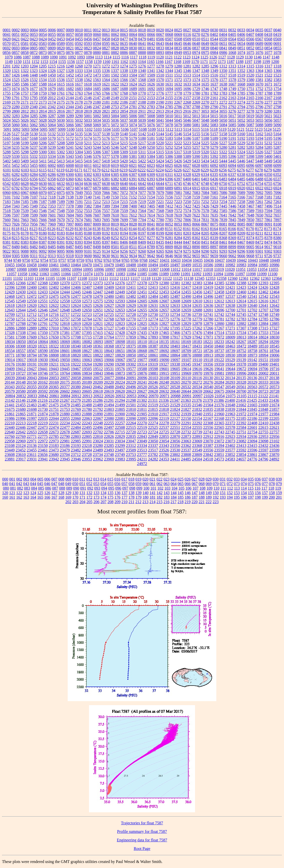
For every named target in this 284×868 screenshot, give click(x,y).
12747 (252, 315)
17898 (164, 337)
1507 (142, 75)
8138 (97, 229)
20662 (208, 391)
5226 (214, 143)
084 (34, 488)
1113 (99, 57)
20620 (120, 391)
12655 (142, 310)
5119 (222, 129)
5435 (214, 161)
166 (47, 497)
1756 (16, 93)
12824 (131, 324)
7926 (16, 224)
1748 (223, 89)
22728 (175, 432)
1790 (7, 98)
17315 (263, 328)
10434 (187, 260)
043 (26, 484)
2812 (25, 111)
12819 (76, 324)
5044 (169, 120)
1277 (151, 66)
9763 (108, 260)
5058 (7, 125)
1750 (241, 89)
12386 (230, 283)
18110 (142, 342)
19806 (76, 373)
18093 (98, 342)
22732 (186, 432)
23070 (208, 441)
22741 (208, 432)
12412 (142, 287)
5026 (25, 120)
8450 (196, 242)
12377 (131, 283)
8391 (61, 242)
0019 (151, 30)
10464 (76, 265)
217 (173, 502)
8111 (7, 229)
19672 (241, 369)
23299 (120, 446)
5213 (106, 143)
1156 (71, 62)
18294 (263, 342)
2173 (43, 102)
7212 (97, 202)
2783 (151, 107)
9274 (178, 251)
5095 (43, 129)
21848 (263, 409)
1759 (43, 93)
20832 (21, 396)
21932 (175, 414)
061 (153, 484)
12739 (197, 315)
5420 (124, 161)
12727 (120, 315)
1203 (25, 66)
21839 (230, 409)
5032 (79, 120)
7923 (7, 224)
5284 (259, 147)
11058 (22, 274)
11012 (175, 269)
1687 (115, 89)
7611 (124, 215)
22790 (65, 437)
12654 (131, 310)
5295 (16, 152)
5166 (16, 138)
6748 (205, 184)
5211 (88, 143)
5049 (214, 120)
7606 (88, 215)
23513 (142, 450)
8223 (52, 238)
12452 (153, 292)
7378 (70, 206)
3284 (25, 116)
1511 (169, 75)
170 (75, 497)
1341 (151, 71)
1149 (9, 62)
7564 (142, 211)
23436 (274, 446)
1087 (27, 57)
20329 (252, 382)
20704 (252, 391)
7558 (115, 211)
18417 (186, 346)
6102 (16, 170)
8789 (151, 247)
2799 (7, 111)
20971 (164, 396)
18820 (76, 355)
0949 (178, 53)
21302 (142, 400)
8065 (187, 224)
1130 (249, 57)
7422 (187, 206)
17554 (274, 333)
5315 (160, 152)
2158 (196, 98)
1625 (142, 84)
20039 (10, 378)
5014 (205, 116)
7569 (169, 211)
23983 (120, 459)
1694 (169, 89)
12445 (76, 292)
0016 (133, 30)
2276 (259, 102)
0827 (106, 48)
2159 (205, 98)
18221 (208, 342)
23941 (43, 459)
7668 (52, 220)
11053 (252, 269)
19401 (274, 364)
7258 (241, 202)
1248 (70, 66)
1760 (52, 93)
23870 (274, 455)
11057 (11, 274)
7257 (232, 202)
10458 (32, 265)
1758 (34, 93)
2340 (34, 107)
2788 (196, 107)
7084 (205, 193)
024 (173, 479)
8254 (133, 238)
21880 (65, 414)
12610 (197, 301)
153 (237, 493)
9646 (169, 256)
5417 (97, 161)
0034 (250, 30)
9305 (16, 256)
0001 (7, 30)
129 (68, 493)
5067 (79, 125)
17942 (197, 337)
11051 (241, 269)
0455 (79, 39)
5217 (142, 143)
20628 (153, 391)
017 (124, 479)
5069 (97, 125)
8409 (142, 242)
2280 (16, 107)
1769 (133, 93)
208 (111, 502)
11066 (66, 274)
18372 (120, 346)
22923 (230, 437)
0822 (79, 48)
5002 (97, 116)
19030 (43, 360)
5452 (16, 165)
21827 (186, 409)
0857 (16, 53)
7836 (214, 220)
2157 (187, 98)
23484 (87, 450)
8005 (79, 224)
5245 (106, 147)
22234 (65, 423)
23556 (208, 450)
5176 (106, 138)
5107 (134, 129)
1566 (124, 80)
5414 (70, 161)
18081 (76, 342)
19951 (175, 373)
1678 (43, 89)
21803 (109, 409)
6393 (151, 179)
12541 (252, 296)
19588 (142, 369)
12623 (65, 306)
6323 (178, 175)
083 (27, 488)
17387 (76, 333)
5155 (196, 134)
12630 (142, 306)
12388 (241, 283)
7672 (70, 220)
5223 (187, 143)
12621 (43, 306)
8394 (88, 242)
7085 (214, 193)
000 (5, 479)
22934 (241, 437)
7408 (160, 206)
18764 (274, 351)
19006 (274, 355)
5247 (124, 147)
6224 (160, 170)
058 (132, 484)
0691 (277, 44)
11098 (251, 274)
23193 (76, 446)
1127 (222, 57)
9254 (115, 251)
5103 (98, 129)
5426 (178, 161)
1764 (88, 93)
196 (244, 497)
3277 (241, 111)
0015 (124, 30)
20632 (164, 391)
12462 (263, 292)
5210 (79, 143)
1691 (142, 89)
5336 (61, 156)
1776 (160, 93)
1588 (43, 84)
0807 (43, 48)
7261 (259, 202)
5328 (277, 152)
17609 (32, 337)
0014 (115, 30)
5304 (79, 152)
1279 (169, 66)
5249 (142, 147)
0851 (241, 48)
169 (68, 497)
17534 (241, 333)
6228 (196, 170)
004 (33, 479)
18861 (153, 355)
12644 (21, 310)
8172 (259, 229)
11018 (208, 269)
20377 (65, 387)
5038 (133, 120)
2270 (205, 102)
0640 (133, 44)
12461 (252, 292)
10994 (77, 269)
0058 (79, 35)
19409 (10, 369)
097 (125, 488)
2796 (259, 107)
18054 (32, 342)
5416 (88, 161)
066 (188, 484)
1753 (268, 89)
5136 (88, 134)
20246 (153, 382)
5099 (61, 129)
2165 (250, 98)
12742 (219, 315)
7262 (268, 202)
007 (54, 479)
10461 (54, 265)
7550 (70, 211)
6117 (52, 170)
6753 (250, 184)
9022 (7, 251)
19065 (98, 360)
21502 (142, 405)
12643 (10, 310)
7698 (115, 220)
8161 (187, 229)
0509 (187, 39)
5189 (214, 138)
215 (159, 502)
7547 (52, 211)
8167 (241, 229)
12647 (54, 310)
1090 (54, 57)
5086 (241, 125)
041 (12, 484)
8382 (16, 242)
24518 (208, 459)
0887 (133, 53)
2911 (142, 111)
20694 (230, 391)
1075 (250, 53)
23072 (219, 441)
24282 (153, 459)
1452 (70, 75)
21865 (21, 414)
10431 (165, 260)
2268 (187, 102)
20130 (208, 378)
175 (111, 497)
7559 (124, 211)
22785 (54, 437)
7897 (277, 220)
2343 (61, 107)
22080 (109, 418)
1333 (79, 71)
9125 (97, 251)
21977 (263, 414)
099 (139, 488)
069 (209, 484)
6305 (115, 175)
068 (202, 484)
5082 (205, 125)
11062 (33, 274)
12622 (54, 306)
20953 (131, 396)
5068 (88, 125)
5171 (61, 138)
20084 (120, 378)
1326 (52, 71)
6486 (250, 179)
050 (75, 484)
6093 (223, 165)
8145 (142, 229)
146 (188, 493)
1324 (43, 71)
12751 (21, 319)
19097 (175, 360)
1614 (52, 84)
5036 (115, 120)
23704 (65, 455)
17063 (65, 328)
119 (278, 488)
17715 (87, 337)
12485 (164, 296)
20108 (164, 378)
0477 (124, 39)
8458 (214, 242)
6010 (79, 165)
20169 (54, 382)
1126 (213, 57)
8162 (196, 229)
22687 (76, 432)
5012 (187, 116)
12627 (109, 306)
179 (139, 497)
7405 (151, 206)
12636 (208, 306)
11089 (164, 274)
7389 (106, 206)
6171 (78, 170)
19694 (252, 369)
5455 (34, 165)
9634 (133, 256)
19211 (54, 364)
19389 (252, 364)
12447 (98, 292)
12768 (109, 319)
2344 (70, 107)
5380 (124, 156)
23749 (120, 455)
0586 (52, 44)
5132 (52, 134)
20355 (32, 387)
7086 (223, 193)
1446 (25, 75)
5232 (268, 143)
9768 (144, 260)
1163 (133, 62)
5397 (241, 156)
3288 (61, 116)
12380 (164, 283)
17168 (142, 328)
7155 (160, 197)
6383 (124, 179)
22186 (252, 418)
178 (132, 497)
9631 (115, 256)
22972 (43, 441)
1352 (241, 71)
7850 (250, 220)
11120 (156, 278)
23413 (241, 446)
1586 (25, 84)
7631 (205, 215)
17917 (175, 337)
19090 (164, 360)
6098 (268, 165)
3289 (70, 116)
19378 (241, 364)
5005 (124, 116)
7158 (187, 197)
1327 (61, 71)
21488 (87, 405)
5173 (79, 138)
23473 (54, 450)
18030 (274, 337)
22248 (98, 423)
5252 (169, 147)
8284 (178, 238)
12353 (211, 278)
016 (117, 479)
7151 (124, 197)
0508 (178, 39)
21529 (175, 405)
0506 (160, 39)
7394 (115, 206)
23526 (164, 450)
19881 (153, 373)
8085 (241, 224)
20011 (274, 373)
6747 (196, 184)
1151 (26, 62)
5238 (43, 147)
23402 (230, 446)
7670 (61, 220)
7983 (61, 224)
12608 (175, 301)
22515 (131, 427)
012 (89, 479)
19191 (32, 364)
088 (62, 488)
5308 (115, 152)
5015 (214, 116)
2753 (115, 107)
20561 (241, 387)
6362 (88, 179)
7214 (115, 202)
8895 (205, 247)
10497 (175, 265)
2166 (259, 98)
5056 (268, 120)
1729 (196, 89)
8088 (259, 224)
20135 (241, 378)
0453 (61, 39)
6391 (133, 179)
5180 (142, 138)
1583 (277, 80)
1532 (34, 80)
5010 (169, 116)
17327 (274, 328)
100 (146, 488)
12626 (98, 306)
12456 (197, 292)
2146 (88, 98)
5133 (61, 134)
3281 (277, 111)
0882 (115, 53)
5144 (160, 134)
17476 (197, 333)
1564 (106, 80)
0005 (43, 30)
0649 (205, 44)
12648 (65, 310)
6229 (205, 170)
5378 (115, 156)
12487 (175, 296)
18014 (252, 337)
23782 (153, 455)
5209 (70, 143)
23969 (109, 459)
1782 (214, 93)
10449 (275, 260)
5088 (259, 125)
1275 (133, 66)
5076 (151, 125)
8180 (43, 233)
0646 (187, 44)
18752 (241, 351)
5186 (187, 138)
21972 (241, 414)
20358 (43, 387)
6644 (160, 184)
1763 (79, 93)
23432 (263, 446)
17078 (87, 328)
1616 (70, 84)
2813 (34, 111)
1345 (178, 71)
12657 (164, 310)
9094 (52, 251)
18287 (252, 342)
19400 (263, 364)
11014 (186, 269)
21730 (43, 409)
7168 (259, 197)
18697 (175, 351)
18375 (131, 346)
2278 (277, 102)
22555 (197, 427)
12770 (131, 319)
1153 (44, 62)
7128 (61, 197)
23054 (164, 441)
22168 (219, 418)
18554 (10, 351)
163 (26, 497)
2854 (124, 111)
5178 (124, 138)
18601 (65, 351)
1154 (53, 62)
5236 (25, 147)
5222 (178, 143)
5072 (115, 125)
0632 (115, 44)
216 (166, 502)
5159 (232, 134)
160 (5, 497)
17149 (120, 328)
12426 (263, 287)
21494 (109, 405)
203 (75, 502)
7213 (106, 202)
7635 (214, 215)
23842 (208, 455)
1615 (61, 84)
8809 (169, 247)
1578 (232, 80)
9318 (70, 256)
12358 (222, 278)
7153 (142, 197)
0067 (160, 35)
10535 (197, 265)
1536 (61, 80)
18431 (197, 346)
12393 (263, 283)
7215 (124, 202)
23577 (230, 450)
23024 (98, 441)
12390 (252, 283)
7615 (160, 215)
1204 (34, 66)
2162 (223, 98)
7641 (223, 215)
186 (188, 497)
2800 (16, 111)
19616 (197, 369)
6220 (133, 170)
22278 (164, 423)
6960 (7, 193)
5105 (116, 129)
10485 (120, 265)
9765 (126, 260)
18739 (230, 351)
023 (166, 479)
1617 (79, 84)
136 (118, 493)
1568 (142, 80)
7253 (214, 202)
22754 (252, 432)
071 (223, 484)
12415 (164, 287)
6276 (241, 170)
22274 (153, 423)
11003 (143, 269)
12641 (263, 306)
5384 (151, 156)
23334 (142, 446)
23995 (131, 459)
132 (89, 493)
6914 (187, 188)
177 (125, 497)
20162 (43, 382)
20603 (76, 391)
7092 (259, 193)
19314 (142, 364)
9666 (241, 256)
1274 (124, 66)
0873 (43, 53)
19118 (208, 360)
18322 (54, 346)
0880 (97, 53)
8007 (88, 224)
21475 (54, 405)
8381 (7, 242)
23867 (263, 455)
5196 (277, 138)
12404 (65, 287)
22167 (208, 418)
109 (210, 488)
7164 (223, 197)
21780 (87, 409)
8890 (196, 247)
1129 (240, 57)
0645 (178, 44)
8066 (196, 224)
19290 (109, 364)
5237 (34, 147)
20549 (230, 387)
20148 (21, 382)
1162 (124, 62)
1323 (34, 71)
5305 (88, 152)
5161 (250, 134)
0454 (70, 39)
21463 (32, 405)
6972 (52, 193)
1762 (70, 93)
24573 (219, 459)
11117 (135, 278)
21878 (54, 414)
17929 (186, 337)
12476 (65, 296)
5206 (43, 143)
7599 (34, 215)
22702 (98, 432)
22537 (164, 427)
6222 (142, 170)
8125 (43, 229)
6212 (106, 170)
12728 (131, 315)
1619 (97, 84)
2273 (232, 102)
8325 (205, 238)
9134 (106, 251)
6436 (214, 179)
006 (47, 479)
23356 (175, 446)
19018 (32, 360)
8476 (277, 242)
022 (159, 479)
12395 (274, 283)
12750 (10, 319)
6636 (88, 184)
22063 (87, 418)
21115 (252, 396)
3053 (205, 111)
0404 (223, 35)
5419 (115, 161)
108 (203, 488)
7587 (241, 211)
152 (230, 493)
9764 (117, 260)
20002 (263, 373)
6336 (223, 175)
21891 (109, 414)
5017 (232, 116)
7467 (250, 206)
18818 (65, 355)
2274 (241, 102)
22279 (175, 423)
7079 (160, 193)
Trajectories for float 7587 (142, 823)
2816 (61, 111)
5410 (34, 161)
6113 (34, 170)
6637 (97, 184)
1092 (72, 57)
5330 (16, 156)
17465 (164, 333)
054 (104, 484)
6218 (115, 170)
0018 (142, 30)
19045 (54, 360)
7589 (250, 211)
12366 (21, 283)
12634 (186, 306)
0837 (196, 48)
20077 (109, 378)
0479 (142, 39)
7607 (97, 215)
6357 (43, 179)
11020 (230, 269)
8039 (142, 224)
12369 (54, 283)
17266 (208, 328)
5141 (133, 134)
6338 (241, 175)
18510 (263, 346)
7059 (97, 193)
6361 (79, 179)
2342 (52, 107)
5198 (16, 143)
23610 (21, 455)
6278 (259, 170)
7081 (178, 193)
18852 (142, 355)
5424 (160, 161)
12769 (120, 319)
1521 (259, 75)
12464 (274, 292)
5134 (70, 134)
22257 (120, 423)
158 (272, 493)
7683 (97, 220)
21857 (274, 409)
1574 (196, 80)
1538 (79, 80)
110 (216, 488)
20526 (153, 387)
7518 (7, 211)
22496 (98, 427)
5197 (7, 143)
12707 (263, 310)
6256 (223, 170)
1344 (169, 71)
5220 (160, 143)
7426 (205, 206)
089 (69, 488)
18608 (76, 351)
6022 (142, 165)
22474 (54, 427)
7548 (61, 211)
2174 (52, 102)
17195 (175, 328)
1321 (16, 71)
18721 (197, 351)
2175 (61, 102)
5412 (52, 161)
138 (132, 493)
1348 (205, 71)
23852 (230, 455)
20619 (109, 391)
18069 (65, 342)
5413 (61, 161)
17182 (164, 328)
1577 (223, 80)
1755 (7, 93)
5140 (124, 134)
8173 (268, 229)
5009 (160, 116)
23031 (109, 441)
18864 (175, 355)
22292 (197, 423)
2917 (196, 111)
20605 (87, 391)
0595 (106, 44)
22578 (230, 427)
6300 (70, 175)
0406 (241, 35)
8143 (124, 229)
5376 (97, 156)
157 (265, 493)
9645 (160, 256)
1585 (16, 84)
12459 (230, 292)
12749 (274, 315)
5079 (178, 125)
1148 (275, 57)
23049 (142, 441)
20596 (54, 391)
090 (76, 488)
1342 (160, 71)
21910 (153, 414)
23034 (120, 441)
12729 (142, 315)
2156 (178, 98)
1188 (240, 62)
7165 (232, 197)
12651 (98, 310)
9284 (196, 251)
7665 (34, 220)
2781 (133, 107)
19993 (230, 373)
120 (5, 493)
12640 (252, 306)
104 (174, 488)
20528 (175, 387)
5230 (250, 143)
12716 (54, 315)
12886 (10, 328)
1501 (106, 75)
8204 (196, 233)
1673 (7, 89)
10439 (231, 260)
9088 (25, 251)
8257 (142, 238)
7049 (79, 193)
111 (223, 488)
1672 (277, 84)
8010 (106, 224)
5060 (16, 125)
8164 (214, 229)
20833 (32, 396)
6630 (43, 184)
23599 (274, 450)
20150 (32, 382)
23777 (142, 455)
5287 (277, 147)
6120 (69, 170)
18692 (164, 351)
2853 (115, 111)
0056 (61, 35)
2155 (169, 98)
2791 (223, 107)
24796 (263, 459)
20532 (186, 387)
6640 (124, 184)
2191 (169, 102)
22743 (219, 432)
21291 (109, 400)
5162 (259, 134)
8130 (79, 229)
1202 (16, 66)
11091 (186, 274)
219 (187, 502)
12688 (197, 310)
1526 (25, 80)
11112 (114, 278)
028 (202, 479)
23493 (109, 450)
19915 (164, 373)
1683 (79, 89)
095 (111, 488)
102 (160, 488)
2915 (178, 111)
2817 (70, 111)
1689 (133, 89)
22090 (131, 418)
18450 (208, 346)
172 (89, 497)
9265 (160, 251)
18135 (164, 342)
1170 (195, 62)
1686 (106, 89)
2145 (79, 98)
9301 (259, 251)
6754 (259, 184)
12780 (208, 319)
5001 (88, 116)
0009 (70, 30)
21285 (87, 400)
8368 (223, 238)
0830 (133, 48)
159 (279, 493)
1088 (36, 57)
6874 (79, 188)
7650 (259, 215)
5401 (277, 156)
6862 (52, 188)
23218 (87, 446)
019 (138, 479)
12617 (274, 301)
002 (19, 479)
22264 (131, 423)
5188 (205, 138)
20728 (274, 391)
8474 (268, 242)
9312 (43, 256)
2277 (268, 102)
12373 (98, 283)
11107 (72, 278)
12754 (43, 319)
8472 (259, 242)
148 (202, 493)
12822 (109, 324)
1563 (97, 80)
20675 (219, 391)
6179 (97, 170)
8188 (88, 233)
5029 (52, 120)
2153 (151, 98)
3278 (250, 111)
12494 (197, 296)
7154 (151, 197)
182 (160, 497)
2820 (97, 111)
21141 (274, 396)
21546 (197, 405)
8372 (241, 238)
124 (33, 493)
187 (195, 497)
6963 (16, 193)
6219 (124, 170)
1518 (232, 75)
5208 (61, 143)
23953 (87, 459)
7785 (169, 220)
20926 (109, 396)
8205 (205, 233)
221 (202, 502)
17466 (175, 333)
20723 (263, 391)
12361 (244, 278)
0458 (106, 39)
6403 (205, 179)
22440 (10, 427)
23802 (175, 455)
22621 (274, 427)
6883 (124, 188)
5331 (25, 156)
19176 (10, 364)
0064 (133, 35)
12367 (32, 283)
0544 (214, 39)
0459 (115, 39)
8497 (88, 247)
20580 (21, 391)
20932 (120, 396)
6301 (79, 175)
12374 (109, 283)
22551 (175, 427)
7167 (250, 197)
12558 (65, 301)
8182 (52, 233)
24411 (175, 459)
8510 (124, 247)
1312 (223, 66)
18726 (208, 351)
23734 (98, 455)
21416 (241, 400)
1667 (232, 84)
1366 (277, 71)
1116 (125, 57)
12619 (21, 306)
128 (61, 493)
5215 (124, 143)
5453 (25, 165)
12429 (10, 292)
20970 (153, 396)
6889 (169, 188)
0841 (223, 48)
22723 (142, 432)
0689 (259, 44)
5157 (214, 134)
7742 (151, 220)
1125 (204, 57)
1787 (259, 93)
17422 (109, 333)
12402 (54, 287)
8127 (61, 229)
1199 (266, 62)
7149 (106, 197)
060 (146, 484)
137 (125, 493)
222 (209, 502)
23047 (131, 441)
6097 (259, 165)
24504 (197, 459)
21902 (131, 414)
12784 (252, 319)
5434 (205, 161)
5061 (25, 125)
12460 (241, 292)
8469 (250, 242)
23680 (54, 455)
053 (97, 484)
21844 (241, 409)
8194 (124, 233)
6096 (250, 165)
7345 (25, 206)
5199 (25, 143)
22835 (131, 437)
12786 (274, 319)
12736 (186, 315)
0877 (79, 53)
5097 (52, 129)
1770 (142, 93)
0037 (268, 30)
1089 (45, 57)
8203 (187, 233)
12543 (274, 296)
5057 (277, 120)
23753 (131, 455)
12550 (32, 301)
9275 (187, 251)
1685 (97, 89)
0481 (151, 39)
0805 (34, 48)
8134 (88, 229)
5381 (133, 156)
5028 (43, 120)
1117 (134, 57)
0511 (205, 39)
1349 (214, 71)
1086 (18, 57)
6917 (214, 188)
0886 (124, 53)
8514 (142, 247)
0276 (205, 35)
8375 (259, 238)
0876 (70, 53)
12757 (65, 319)
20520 (142, 387)
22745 (230, 432)
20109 (175, 378)
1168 (177, 62)
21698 (32, 409)
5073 (124, 125)
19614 (186, 369)
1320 (7, 71)
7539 (25, 211)
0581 (25, 44)
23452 (21, 450)
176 (118, 497)
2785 (169, 107)
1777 (169, 93)
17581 (10, 337)
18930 (230, 355)
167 (54, 497)
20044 (43, 378)
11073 (77, 274)
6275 (232, 170)
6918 (223, 188)
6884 (133, 188)
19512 (98, 369)
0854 (268, 48)
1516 (214, 75)
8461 (223, 242)
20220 (109, 382)
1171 (204, 62)
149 (209, 493)
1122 (178, 57)
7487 (259, 206)
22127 (175, 418)
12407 (87, 287)
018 (131, 479)
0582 (34, 44)
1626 (151, 84)
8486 (61, 247)
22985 (76, 441)
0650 (214, 44)
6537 (277, 179)
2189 (151, 102)
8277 (151, 238)
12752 (32, 319)
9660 (223, 256)
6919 (232, 188)
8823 (187, 247)
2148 (106, 98)
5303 (70, 152)
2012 (52, 98)
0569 (277, 39)
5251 (160, 147)
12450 (131, 292)
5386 (169, 156)
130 (75, 493)
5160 (241, 134)
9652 (187, 256)
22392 (241, 423)
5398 (250, 156)
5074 (133, 125)
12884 (263, 324)
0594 (97, 44)
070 (216, 484)
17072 (76, 328)
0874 (52, 53)
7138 (70, 197)
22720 (131, 432)
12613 (230, 301)
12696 (219, 310)
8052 (169, 224)
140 (146, 493)
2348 (106, 107)
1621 (106, 84)
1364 (259, 71)
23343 (164, 446)
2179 (88, 102)
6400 (187, 179)
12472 (32, 296)
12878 (197, 324)
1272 (106, 66)
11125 (178, 278)
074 (244, 484)
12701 (241, 310)
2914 (169, 111)
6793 (25, 188)
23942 (54, 459)
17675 (65, 337)
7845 (232, 220)
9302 (268, 251)
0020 (160, 30)
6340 (259, 175)
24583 (230, 459)
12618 (10, 306)
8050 (160, 224)
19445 (65, 369)
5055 (259, 120)
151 (223, 493)
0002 (16, 30)
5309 (124, 152)
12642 (274, 306)
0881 (106, 53)
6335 (214, 175)
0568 (268, 39)
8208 (232, 233)
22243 (87, 423)
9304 (7, 256)
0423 (34, 39)
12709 (10, 315)
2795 (250, 107)
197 (251, 497)
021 (152, 479)
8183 (61, 233)
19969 (186, 373)
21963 (230, 414)
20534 (197, 387)
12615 (252, 301)
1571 (169, 80)
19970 (197, 373)
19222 (76, 364)
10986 (274, 265)
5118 (214, 129)
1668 (241, 84)
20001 (252, 373)
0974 (196, 53)
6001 (43, 165)
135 (111, 493)
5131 (43, 134)
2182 (115, 102)
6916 (205, 188)
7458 (241, 206)
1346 (187, 71)
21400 (230, 400)
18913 (208, 355)
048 (61, 484)
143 (167, 493)
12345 (200, 278)
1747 (214, 89)
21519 (153, 405)
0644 (169, 44)
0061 (106, 35)
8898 (223, 247)
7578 (205, 211)
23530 (175, 450)
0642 (151, 44)
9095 (61, 251)
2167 (268, 98)
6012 (97, 165)
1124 (195, 57)
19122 (219, 360)
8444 (178, 242)
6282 (16, 175)
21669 (263, 405)
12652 (109, 310)
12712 (32, 315)
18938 (241, 355)
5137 (97, 134)
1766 (106, 93)
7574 (187, 211)
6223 (151, 170)
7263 (277, 202)
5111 (161, 129)
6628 (25, 184)
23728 (87, 455)
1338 (124, 71)
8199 (160, 233)
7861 (268, 220)
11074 (88, 274)
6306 (124, 175)
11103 (29, 278)
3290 (79, 116)
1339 (133, 71)
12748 (263, 315)
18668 (142, 351)
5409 (25, 161)
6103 (25, 170)
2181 (106, 102)
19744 (32, 373)
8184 (70, 233)
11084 (131, 274)
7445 (223, 206)
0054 (43, 35)
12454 (175, 292)
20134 (230, 378)
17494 (208, 333)
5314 (151, 152)
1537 (70, 80)
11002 (132, 269)
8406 (124, 242)
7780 (160, 220)
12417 (186, 287)
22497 (109, 427)
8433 (151, 242)
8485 (52, 247)
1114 (108, 57)
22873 (186, 437)
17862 (142, 337)
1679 (52, 89)
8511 (133, 247)
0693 (16, 48)
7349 (34, 206)
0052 (25, 35)
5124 (268, 129)
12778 (186, 319)
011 (82, 479)
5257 (196, 147)
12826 (153, 324)
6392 (142, 179)
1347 (196, 71)
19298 (120, 364)
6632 (61, 184)
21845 (252, 409)
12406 (76, 287)
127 (54, 493)
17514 (219, 333)
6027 (187, 165)
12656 (153, 310)
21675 (10, 409)
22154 (197, 418)
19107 (186, 360)
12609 (186, 301)
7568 (160, 211)
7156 (169, 197)
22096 (153, 418)
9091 (34, 251)
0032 (232, 30)
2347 (97, 107)
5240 (61, 147)
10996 (99, 269)
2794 (241, 107)
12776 (175, 319)
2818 (79, 111)
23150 (43, 446)
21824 (175, 409)
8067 (205, 224)
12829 (186, 324)
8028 (133, 224)
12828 (175, 324)
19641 (219, 369)
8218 (43, 238)
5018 (241, 116)
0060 (97, 35)
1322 (25, 71)
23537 (186, 450)
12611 (208, 301)
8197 (142, 233)
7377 (61, 206)
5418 (106, 161)
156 (258, 493)
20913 (87, 396)
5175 (97, 138)
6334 (205, 175)
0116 (187, 35)
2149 (115, 98)
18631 (98, 351)
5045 (178, 120)
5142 (142, 134)
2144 (70, 98)
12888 (21, 328)
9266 (169, 251)
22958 (10, 441)
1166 (160, 62)
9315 (61, 256)
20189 (87, 382)
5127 (16, 134)
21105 (242, 396)
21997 (32, 418)
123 (26, 493)
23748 (109, 455)
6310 (160, 175)
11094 (218, 274)
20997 (198, 396)
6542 (7, 184)
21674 (274, 405)
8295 (187, 238)
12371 (76, 283)
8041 (151, 224)
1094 (90, 57)
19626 (208, 369)
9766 (135, 260)
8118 (15, 229)
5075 (142, 125)
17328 (10, 333)
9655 (196, 256)
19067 (120, 360)
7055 (88, 193)
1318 (277, 66)
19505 (87, 369)
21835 (208, 409)
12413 (153, 287)
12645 (32, 310)
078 (272, 484)
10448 (264, 260)
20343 (10, 387)
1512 (178, 75)
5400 (268, 156)
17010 (54, 328)
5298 (25, 152)
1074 (241, 53)
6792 (16, 188)
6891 (178, 188)
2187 (133, 102)
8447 (187, 242)
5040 (151, 120)
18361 (98, 346)
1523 (277, 75)
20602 (65, 391)
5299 (34, 152)
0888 (142, 53)
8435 (160, 242)
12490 (186, 296)
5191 (232, 138)
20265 (175, 382)
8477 (7, 247)
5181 (151, 138)
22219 (43, 423)
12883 (252, 324)
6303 (97, 175)
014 (103, 479)
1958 (43, 98)
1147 (266, 57)
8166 (232, 229)
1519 (241, 75)
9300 (250, 251)
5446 (241, 161)
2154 (160, 98)
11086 (153, 274)
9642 (151, 256)
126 (47, 493)
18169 (186, 342)
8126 (52, 229)
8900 (241, 247)
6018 (106, 165)
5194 (259, 138)
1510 (160, 75)
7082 (187, 193)
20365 (54, 387)
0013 (106, 30)
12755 (54, 319)
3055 (223, 111)
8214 (7, 238)
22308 (208, 423)
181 (153, 497)
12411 (131, 287)
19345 (186, 364)
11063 (44, 274)
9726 (268, 256)
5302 (61, 152)
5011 (178, 116)
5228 (232, 143)
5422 (142, 161)
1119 (151, 57)
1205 (43, 66)
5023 (277, 116)
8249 (106, 238)
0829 (124, 48)
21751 (54, 409)
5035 (106, 120)
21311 (153, 400)
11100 (273, 274)
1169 (186, 62)
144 (174, 493)
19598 (153, 369)
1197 (248, 62)
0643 (160, 44)
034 (244, 479)
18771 (10, 355)
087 (55, 488)
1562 (88, 80)
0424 (43, 39)
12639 (241, 306)
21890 (98, 414)
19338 (175, 364)
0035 (259, 30)
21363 (186, 400)
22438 (274, 423)
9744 (8, 260)
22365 (219, 423)
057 (125, 484)
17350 (43, 333)
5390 (196, 156)
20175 (65, 382)
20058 (76, 378)
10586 (208, 265)
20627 (142, 391)
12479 (98, 296)
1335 (97, 71)
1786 (250, 93)
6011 (88, 165)
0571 (16, 44)
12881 (230, 324)
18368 (109, 346)
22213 (21, 423)
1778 (178, 93)
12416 (175, 287)
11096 (229, 274)
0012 (97, 30)
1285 (205, 66)
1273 (115, 66)
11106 (61, 278)
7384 (97, 206)
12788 (21, 324)
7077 (142, 193)
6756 (277, 184)
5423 (151, 161)
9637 (142, 256)
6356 (34, 179)
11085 (142, 274)
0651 (223, 44)
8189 (97, 233)
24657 (241, 459)
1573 (187, 80)
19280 (98, 364)
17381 (65, 333)
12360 (233, 278)
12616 (263, 301)
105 (181, 488)
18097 (109, 342)
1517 (223, 75)
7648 (250, 215)
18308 (21, 346)
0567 (259, 39)
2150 (124, 98)
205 (89, 502)
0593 (88, 44)
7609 (106, 215)
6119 (61, 170)
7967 (43, 224)
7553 (88, 211)
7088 (232, 193)
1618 (88, 84)
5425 (169, 161)
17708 (76, 337)
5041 (160, 120)
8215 (16, 238)
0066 (151, 35)
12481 (120, 296)
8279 (160, 238)
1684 (88, 89)
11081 (109, 274)
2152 (142, 98)
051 (82, 484)
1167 (169, 62)
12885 (274, 324)
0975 (205, 53)
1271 (97, 66)
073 (237, 484)
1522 (268, 75)
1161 (115, 62)
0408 (259, 35)
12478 (87, 296)
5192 (241, 138)
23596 (252, 450)
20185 (76, 382)
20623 (131, 391)
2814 (43, 111)
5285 (268, 147)
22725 (164, 432)
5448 (259, 161)
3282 (7, 116)
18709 (186, 351)
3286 (43, 116)
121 (12, 493)
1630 (160, 84)
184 (174, 497)
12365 (10, 283)
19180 (21, 364)
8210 (250, 233)
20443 (87, 387)
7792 (178, 220)
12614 (241, 301)
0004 (34, 30)
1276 (142, 66)
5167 (25, 138)
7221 (160, 202)
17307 (241, 328)
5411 (43, 161)
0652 (232, 44)
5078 (169, 125)
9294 (232, 251)
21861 (10, 414)
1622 (115, 84)
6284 (34, 175)
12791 (43, 324)
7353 (52, 206)
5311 (142, 152)
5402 (7, 161)
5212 (97, 143)
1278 (160, 66)
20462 (98, 387)
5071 (106, 125)
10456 (21, 265)
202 (68, 502)
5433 (196, 161)
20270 (186, 382)
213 (145, 502)
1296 (214, 66)
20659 (197, 391)
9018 (277, 247)
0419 (277, 35)
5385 (160, 156)
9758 (71, 260)
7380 (79, 206)
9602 (97, 256)
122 (19, 493)
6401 (196, 179)
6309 (151, 175)
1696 (187, 89)
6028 (196, 165)
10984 (252, 265)
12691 (208, 310)
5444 (223, 161)
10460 (43, 265)
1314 (241, 66)
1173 (222, 62)
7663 (25, 220)
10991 (55, 269)
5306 (97, 152)
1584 (7, 84)
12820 (87, 324)
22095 (142, 418)
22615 (263, 427)
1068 (232, 53)
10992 (66, 269)
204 (82, 502)
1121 (169, 57)
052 (89, 484)
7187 (43, 202)
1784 (232, 93)
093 (97, 488)
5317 (178, 152)
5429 (187, 161)
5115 (196, 129)
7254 (223, 202)
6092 (214, 165)
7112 (43, 197)
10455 (10, 265)
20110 (186, 378)
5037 (124, 120)
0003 (25, 30)
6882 (115, 188)
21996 (21, 418)
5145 (169, 134)
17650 (54, 337)
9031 (16, 251)
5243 (88, 147)
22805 (87, 437)
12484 (153, 296)
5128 (25, 134)
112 (230, 488)
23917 (21, 459)
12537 (230, 296)
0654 (241, 44)
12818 (65, 324)
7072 (124, 193)
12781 (219, 319)
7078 (151, 193)
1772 (151, 93)
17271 (230, 328)
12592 (109, 301)
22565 (219, 427)
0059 (88, 35)
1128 (231, 57)
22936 (252, 437)
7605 (79, 215)
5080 (187, 125)
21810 (131, 409)
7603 (61, 215)
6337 (232, 175)
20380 (76, 387)
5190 (223, 138)
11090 (175, 274)
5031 (70, 120)
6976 (70, 193)
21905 (142, 414)
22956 (274, 437)
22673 (54, 432)
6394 (160, 179)
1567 (133, 80)
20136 (252, 378)
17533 (230, 333)
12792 (54, 324)
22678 (65, 432)
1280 (178, 66)
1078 (277, 53)
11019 (219, 269)
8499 (106, 247)
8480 (16, 247)
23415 (252, 446)
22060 (76, 418)
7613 (142, 215)
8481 (25, 247)
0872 (34, 53)
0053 (34, 35)
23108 (10, 446)
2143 (61, 98)
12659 (186, 310)
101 (153, 488)
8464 (232, 242)
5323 (232, 152)
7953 (25, 224)
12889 (32, 328)
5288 (7, 152)
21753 (65, 409)
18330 (65, 346)
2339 (25, 107)
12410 (120, 287)
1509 (151, 75)
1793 (25, 98)
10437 (220, 260)
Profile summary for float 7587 (142, 831)
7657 (277, 215)
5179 (133, 138)
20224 (120, 382)
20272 (197, 382)
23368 (197, 446)
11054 (263, 269)
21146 (21, 400)
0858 (25, 53)
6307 (133, 175)
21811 (142, 409)
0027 (187, 30)
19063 (87, 360)
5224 (196, 143)
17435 (142, 333)
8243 (88, 238)
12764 (87, 319)
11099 (262, 274)
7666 (43, 220)
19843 (98, 373)
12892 (43, 328)
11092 (196, 274)
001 (12, 479)
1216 (61, 66)
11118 (146, 278)
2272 (223, 102)
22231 (54, 423)
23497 (120, 450)
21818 (164, 409)
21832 (197, 409)
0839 (205, 48)
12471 (21, 296)
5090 (277, 125)
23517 (153, 450)
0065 (142, 35)
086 (48, 488)
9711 (259, 256)
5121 (241, 129)
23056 (175, 441)
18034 (10, 342)
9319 (79, 256)
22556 (208, 427)
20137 (263, 378)
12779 (197, 319)
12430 (21, 292)
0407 (250, 35)
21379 (208, 400)
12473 (43, 296)
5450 (277, 161)
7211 (88, 202)
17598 (21, 337)
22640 (10, 432)
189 (209, 497)
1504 (133, 75)
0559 (223, 39)
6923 (268, 188)
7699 (124, 220)
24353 (164, 459)
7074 (133, 193)
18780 (21, 355)
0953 (187, 53)
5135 (79, 134)
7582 (214, 211)
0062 (115, 35)
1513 (187, 75)
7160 (205, 197)
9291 (214, 251)
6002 (52, 165)
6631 (52, 184)
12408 (98, 287)
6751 (232, 184)
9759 (80, 260)
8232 (70, 238)
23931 (32, 459)
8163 (205, 229)
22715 (120, 432)
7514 (277, 206)
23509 (131, 450)
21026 (209, 396)
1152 (35, 62)
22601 (252, 427)
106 (188, 488)
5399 (259, 156)
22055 (65, 418)
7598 (25, 215)
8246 (97, 238)
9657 (205, 256)
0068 (169, 35)
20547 (219, 387)
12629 (131, 306)
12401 (43, 287)
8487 (70, 247)
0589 (61, 44)
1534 (43, 80)
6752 (241, 184)
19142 (252, 360)
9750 (26, 260)
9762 (99, 260)
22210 (10, 423)
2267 (178, 102)
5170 (52, 138)
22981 (65, 441)
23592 (241, 450)
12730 (153, 315)
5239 (52, 147)
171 (82, 497)
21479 (65, 405)
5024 (7, 120)
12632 (164, 306)
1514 (196, 75)
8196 (133, 233)
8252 (115, 238)
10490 (142, 265)
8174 (277, 229)
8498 (97, 247)
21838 (219, 409)
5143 (151, 134)
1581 (259, 80)
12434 (54, 292)
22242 (76, 423)
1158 (89, 62)
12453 (164, 292)
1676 (25, 89)
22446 (21, 427)
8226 (61, 238)
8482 (34, 247)
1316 (259, 66)
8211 (259, 233)
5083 (214, 125)
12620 (32, 306)
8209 (241, 233)
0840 (214, 48)
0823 (88, 48)
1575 (205, 80)
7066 (106, 193)
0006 (52, 30)
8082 (232, 224)
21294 (120, 400)
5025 (16, 120)
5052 (241, 120)
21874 (43, 414)
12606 (153, 301)
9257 (133, 251)
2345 (79, 107)
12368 (43, 283)
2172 (34, 102)
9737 (277, 256)
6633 (70, 184)
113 (237, 488)
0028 (196, 30)
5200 (34, 143)
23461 (43, 450)
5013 (196, 116)
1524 (7, 80)
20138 (274, 378)
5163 (268, 134)
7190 (70, 202)
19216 (65, 364)
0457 (97, 39)
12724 (98, 315)
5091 (7, 129)
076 (258, 484)
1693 (160, 89)
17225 (186, 328)
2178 (79, 102)
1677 (34, 89)
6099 (277, 165)
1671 (268, 84)
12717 (65, 315)
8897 (214, 247)
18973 (252, 355)
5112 (169, 129)
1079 (9, 57)
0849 (232, 48)
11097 (240, 274)
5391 (205, 156)
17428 (120, 333)
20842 (43, 396)
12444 (65, 292)
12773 (142, 319)
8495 (79, 247)
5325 (250, 152)
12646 (43, 310)
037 (265, 479)
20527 (164, 387)
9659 (214, 256)
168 (61, 497)
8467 (241, 242)
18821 (87, 355)
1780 (196, 93)
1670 (259, 84)
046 (47, 484)
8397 (106, 242)
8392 (70, 242)
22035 (43, 418)
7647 (241, 215)
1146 (258, 57)
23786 (164, 455)
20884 (65, 396)
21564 (208, 405)
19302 (131, 364)
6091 (205, 165)
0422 (25, 39)
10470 (87, 265)
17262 (197, 328)
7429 (214, 206)
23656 (43, 455)
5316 (169, 152)
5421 (133, 161)
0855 (277, 48)
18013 (241, 337)
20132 (219, 378)
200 (272, 497)
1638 (223, 84)
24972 (142, 464)
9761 (89, 260)
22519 (142, 427)
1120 (160, 57)
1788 (268, 93)
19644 (230, 369)
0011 (88, 30)
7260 (250, 202)
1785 (241, 93)
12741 (208, 315)
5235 (16, 147)
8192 (106, 233)
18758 (252, 351)
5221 (169, 143)
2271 (214, 102)
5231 (259, 143)
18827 (109, 355)
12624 (76, 306)
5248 (133, 147)
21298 (131, 400)
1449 (43, 75)
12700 (230, 310)
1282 (196, 66)
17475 (186, 333)
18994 (263, 355)
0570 (7, 44)
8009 (97, 224)
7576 (196, 211)
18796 (43, 355)
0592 (79, 44)
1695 (178, 89)
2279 (7, 107)
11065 (55, 274)
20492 (120, 387)
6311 (169, 175)
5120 (232, 129)
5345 (79, 156)
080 (6, 488)
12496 (208, 296)
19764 (65, 373)
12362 (255, 278)
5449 (268, 161)
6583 (16, 184)
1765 (97, 93)
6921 (250, 188)
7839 (223, 220)
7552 (79, 211)
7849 (241, 220)
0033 (241, 30)
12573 (87, 301)
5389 (187, 156)
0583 (43, 44)
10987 (11, 269)
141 (153, 493)
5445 (232, 161)
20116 (197, 378)
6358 (52, 179)
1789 (277, 93)
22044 (54, 418)
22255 (109, 423)
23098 (263, 441)
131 (82, 493)
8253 (124, 238)
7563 (133, 211)
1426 (16, 75)
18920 (219, 355)
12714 (43, 315)
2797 (268, 107)
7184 (16, 202)
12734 (175, 315)
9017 (268, 247)
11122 (167, 278)
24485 (186, 459)
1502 (115, 75)
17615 (43, 337)
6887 (151, 188)
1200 (275, 62)
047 (54, 484)
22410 (263, 423)
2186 (124, 102)
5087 (250, 125)
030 (216, 479)
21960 (219, 414)
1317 (268, 66)
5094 (34, 129)
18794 (32, 355)
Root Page (142, 849)
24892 (274, 459)
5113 (178, 129)
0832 (151, 48)
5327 (268, 152)
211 (131, 502)
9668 (250, 256)
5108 (143, 129)
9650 (178, 256)
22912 (208, 437)
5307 (106, 152)
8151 (169, 229)
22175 (230, 418)
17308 (252, 328)
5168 (34, 138)
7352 (43, 206)
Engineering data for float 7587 (142, 840)
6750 (223, 184)
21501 (131, 405)
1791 (16, 98)
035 (251, 479)
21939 (186, 414)
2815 (52, 111)
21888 (87, 414)
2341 (43, 107)
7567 (151, 211)
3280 (268, 111)
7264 (7, 206)
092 (90, 488)
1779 (187, 93)
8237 (79, 238)
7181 (268, 197)
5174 (88, 138)
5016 (223, 116)
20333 (263, 382)
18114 (153, 342)
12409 (109, 287)
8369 (232, 238)
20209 (98, 382)
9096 (70, 251)
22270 (142, 423)
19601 (164, 369)
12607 (164, 301)
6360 (70, 179)
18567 (32, 351)
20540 (208, 387)
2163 (232, 98)
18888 (197, 355)
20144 (10, 382)
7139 (79, 197)
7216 (133, 202)
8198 (151, 233)
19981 (219, 373)
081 (13, 488)
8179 (34, 233)
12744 (230, 315)
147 (195, 493)
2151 (133, 98)
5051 (232, 120)
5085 (232, 125)
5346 (88, 156)
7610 (115, 215)
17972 (219, 337)
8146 (151, 229)
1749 (232, 89)
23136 (32, 446)
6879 (97, 188)
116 (258, 488)
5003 (106, 116)
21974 (252, 414)
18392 (164, 346)
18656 (131, 351)
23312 (131, 446)
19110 (197, 360)
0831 (142, 48)
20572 (263, 387)
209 (118, 502)
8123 (34, 229)
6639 (115, 184)
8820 (178, 247)
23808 (186, 455)
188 (202, 497)
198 (258, 497)
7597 (16, 215)
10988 (22, 269)
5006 (133, 116)
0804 (25, 48)
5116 (205, 129)
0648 (196, 44)
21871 (32, 414)
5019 (250, 116)
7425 (196, 206)
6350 (268, 175)
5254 (178, 147)
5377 (106, 156)
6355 (25, 179)
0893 (160, 53)
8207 (223, 233)
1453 (79, 75)
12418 (197, 287)
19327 (164, 364)
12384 (208, 283)
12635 (197, 306)
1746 (205, 89)
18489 (252, 346)
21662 (241, 405)
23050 (153, 441)
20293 (230, 382)
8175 (7, 233)
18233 (219, 342)
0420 (7, 39)
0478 (133, 39)
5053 (250, 120)
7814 (196, 220)
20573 (274, 387)
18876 (186, 355)
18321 (43, 346)
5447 (250, 161)
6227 (187, 170)
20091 (131, 378)
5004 (115, 116)
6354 (16, 179)
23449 (10, 450)
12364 (277, 278)
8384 (34, 242)
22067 (98, 418)
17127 (109, 328)
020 (145, 479)
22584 (241, 427)
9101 (88, 251)
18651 (120, 351)
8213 (277, 233)
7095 (268, 193)
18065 (54, 342)
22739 (197, 432)
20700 (241, 391)
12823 (120, 324)
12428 (274, 287)
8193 (115, 233)
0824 (97, 48)
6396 (169, 179)
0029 (205, 30)
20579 (10, 391)
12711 (21, 315)
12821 (98, 324)
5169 (43, 138)
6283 (25, 175)
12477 (76, 296)
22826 (109, 437)
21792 (98, 409)
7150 (115, 197)
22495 (87, 427)
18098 (120, 342)
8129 (70, 229)
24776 (252, 459)
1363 (250, 71)
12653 (120, 310)
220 (195, 502)
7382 (88, 206)
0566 (250, 39)
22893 (197, 437)
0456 (88, 39)
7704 (142, 220)
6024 (160, 165)
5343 (70, 156)
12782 (230, 319)
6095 (241, 165)
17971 (208, 337)
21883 (76, 414)
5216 (133, 143)
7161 (214, 197)
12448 (109, 292)
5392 (214, 156)
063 (167, 484)
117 (264, 488)
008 (61, 479)
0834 (169, 48)
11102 (18, 278)
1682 (70, 89)
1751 (250, 89)
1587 (34, 84)
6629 (34, 184)
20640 (175, 391)
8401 (115, 242)
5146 (178, 134)
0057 (70, 35)
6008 (70, 165)
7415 (178, 206)
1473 (97, 75)
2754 (124, 107)
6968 (34, 193)
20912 (76, 396)
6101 (7, 170)
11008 (165, 269)
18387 (153, 346)
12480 (109, 296)
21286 (98, 400)
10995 (88, 269)
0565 (241, 39)
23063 (186, 441)
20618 (98, 391)
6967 (25, 193)
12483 (142, 296)
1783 (223, 93)
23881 (10, 459)
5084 (223, 125)
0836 (187, 48)
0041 (7, 35)
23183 (54, 446)
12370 (65, 283)
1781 (205, 93)
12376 (120, 283)
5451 (7, 165)
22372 (230, 423)
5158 (223, 134)
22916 (219, 437)
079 (279, 484)
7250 (187, 202)
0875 (61, 53)
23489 (98, 450)
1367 (7, 75)
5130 (34, 134)
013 (96, 479)
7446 (232, 206)
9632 (124, 256)
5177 (115, 138)
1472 (88, 75)
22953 (263, 437)
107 (196, 488)
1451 (61, 75)
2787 (187, 107)
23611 (32, 455)
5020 (259, 116)
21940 (197, 414)
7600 (43, 215)
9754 (44, 260)
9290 (205, 251)
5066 (70, 125)
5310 (133, 152)
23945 (65, 459)
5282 (241, 147)
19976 (208, 373)
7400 (133, 206)
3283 (16, 116)
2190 (160, 102)
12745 (241, 315)
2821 (106, 111)
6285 (43, 175)
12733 (164, 315)
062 (160, 484)
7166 (241, 197)
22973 (54, 441)
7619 (178, 215)
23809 (197, 455)
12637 (219, 306)
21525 (164, 405)
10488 (131, 265)
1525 (16, 80)
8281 (169, 238)
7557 (106, 211)
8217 (34, 238)
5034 (97, 120)
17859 (131, 337)
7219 (142, 202)
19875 (131, 373)
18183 (197, 342)
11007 (154, 269)
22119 (164, 418)
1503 (124, 75)
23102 (274, 441)
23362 (186, 446)
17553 (263, 333)
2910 (133, 111)
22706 (109, 432)
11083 (120, 274)
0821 (70, 48)
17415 (98, 333)
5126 (7, 134)
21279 (76, 400)
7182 (277, 197)
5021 (268, 116)
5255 (187, 147)
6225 (169, 170)
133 (97, 493)
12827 (164, 324)
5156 (205, 134)
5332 (34, 156)
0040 (277, 30)
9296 (241, 251)
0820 (61, 48)
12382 (186, 283)
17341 (32, 333)
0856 (7, 53)
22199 (263, 418)
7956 (34, 224)
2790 (214, 107)
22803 (76, 437)
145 (181, 493)
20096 (142, 378)
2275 (250, 102)
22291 (186, 423)
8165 (223, 229)
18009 (230, 337)
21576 (219, 405)
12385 (219, 283)
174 (104, 497)
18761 (263, 351)
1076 (259, 53)
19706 (263, 369)
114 (244, 488)
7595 (277, 211)
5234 (7, 147)
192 (216, 497)
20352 (21, 387)
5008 (151, 116)
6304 (106, 175)
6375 (97, 179)
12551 (43, 301)
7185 (25, 202)
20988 (175, 396)
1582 (268, 80)
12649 (76, 310)
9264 (151, 251)
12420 (219, 287)
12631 (153, 306)
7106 (25, 197)
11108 (82, 278)
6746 (187, 184)
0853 (259, 48)
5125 (277, 129)
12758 (76, 319)
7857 (259, 220)
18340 (76, 346)
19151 (263, 360)
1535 (52, 80)
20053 (54, 378)
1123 (187, 57)
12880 (219, 324)
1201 (7, 66)
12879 (208, 324)
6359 (61, 179)
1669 (250, 84)
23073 (230, 441)
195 (237, 497)
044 (33, 484)
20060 (87, 378)
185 (181, 497)
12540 (241, 296)
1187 (231, 62)
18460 (219, 346)
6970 (43, 193)
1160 (106, 62)
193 (223, 497)
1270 (88, 66)
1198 (257, 62)
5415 (79, 161)
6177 (87, 170)
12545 (10, 301)
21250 (54, 400)
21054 (220, 396)
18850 (131, 355)
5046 (187, 120)
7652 (268, 215)
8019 (115, 224)
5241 (70, 147)
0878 (88, 53)
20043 (32, 378)
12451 (142, 292)
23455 (32, 450)
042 (19, 484)
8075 (214, 224)
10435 (198, 260)
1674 (16, 89)
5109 (152, 129)
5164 (277, 134)
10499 (186, 265)
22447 (32, 427)
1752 (259, 89)
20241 (142, 382)
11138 (189, 278)
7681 (88, 220)
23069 (197, 441)
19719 (10, 373)
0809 (52, 48)
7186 (34, 202)
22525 (153, 427)
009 (68, 479)
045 (40, 484)
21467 (43, 405)
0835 (178, 48)
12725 (109, 315)
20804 (10, 396)
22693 (87, 432)
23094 (252, 441)
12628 (120, 306)
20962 (142, 396)
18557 (21, 351)
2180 (97, 102)
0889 (151, 53)
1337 (115, 71)
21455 (21, 405)
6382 (115, 179)
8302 (196, 238)
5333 (43, 156)
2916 (187, 111)
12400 (32, 287)
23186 (65, 446)
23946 (76, 459)
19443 (54, 369)
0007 (61, 30)
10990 (44, 269)
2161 (214, 98)
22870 (175, 437)
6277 (250, 170)
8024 (124, 224)
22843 (142, 437)
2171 (25, 102)
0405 (232, 35)
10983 (241, 265)
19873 (120, 373)
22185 (241, 418)
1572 (178, 80)
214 (152, 502)
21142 (10, 400)
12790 (32, 324)
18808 (54, 355)
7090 (250, 193)
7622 (196, 215)
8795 (160, 247)
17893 (153, 337)
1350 (223, 71)
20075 (98, 378)
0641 (142, 44)
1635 (205, 84)
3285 (34, 116)
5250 (151, 147)
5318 (187, 152)
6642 (142, 184)
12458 (219, 292)
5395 (223, 156)
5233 (277, 143)
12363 (266, 278)
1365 (268, 71)
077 (265, 484)
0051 (16, 35)
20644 (186, 391)
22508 (120, 427)
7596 (7, 215)
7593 (259, 211)
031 (223, 479)
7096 (277, 193)
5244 (97, 147)
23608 (10, 455)
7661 (16, 220)
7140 (88, 197)
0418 (268, 35)
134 (104, 493)
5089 (268, 125)
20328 (241, 382)
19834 (87, 373)
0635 (124, 44)
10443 (253, 260)
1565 (115, 80)
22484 (76, 427)
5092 (16, 129)
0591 (70, 44)
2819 (88, 111)
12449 (120, 292)
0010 (79, 30)
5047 (196, 120)
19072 (131, 360)
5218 (151, 143)
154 (244, 493)
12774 (153, 319)
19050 (65, 360)
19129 (230, 360)
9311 (34, 256)
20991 (186, 396)
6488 (259, 179)
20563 (252, 387)
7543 (34, 211)
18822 (98, 355)
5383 (142, 156)
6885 (142, 188)
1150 (18, 62)
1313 (232, 66)
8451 (205, 242)
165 (40, 497)
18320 (32, 346)
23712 (76, 455)
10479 (109, 265)
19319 (153, 364)
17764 (109, 337)
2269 (196, 102)
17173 (153, 328)
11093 (207, 274)
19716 (274, 369)
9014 (259, 247)
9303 (277, 251)
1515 (205, 75)
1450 (52, 75)
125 (40, 493)
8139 (106, 229)
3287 (52, 116)
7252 (205, 202)
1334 (88, 71)
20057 (65, 378)
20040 (21, 378)
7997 (70, 224)
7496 (268, 206)
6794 (34, 188)
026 (187, 479)
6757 (7, 188)
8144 (133, 229)
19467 (76, 369)
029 (209, 479)
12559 (76, 301)
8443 (169, 242)
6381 (106, 179)
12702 (252, 310)
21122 (263, 396)
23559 (219, 450)
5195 (268, 138)
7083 (196, 193)
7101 (7, 197)
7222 (169, 202)
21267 (65, 400)
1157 (80, 62)
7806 (187, 220)
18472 (241, 346)
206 (97, 502)
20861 (54, 396)
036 (258, 479)
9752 (35, 260)
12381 (175, 283)
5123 (259, 129)
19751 (54, 373)
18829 (120, 355)
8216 (25, 238)
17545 (252, 333)
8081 (223, 224)
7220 (151, 202)
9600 (88, 256)
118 (271, 488)
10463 (65, 265)
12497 (219, 296)
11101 (7, 278)
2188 (142, 102)
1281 (187, 66)
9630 (106, 256)
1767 (115, 93)
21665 (252, 405)
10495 (164, 265)
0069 (178, 35)
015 (110, 479)
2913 (160, 111)
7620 (187, 215)
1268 (79, 66)
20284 (219, 382)
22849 (153, 437)
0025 (178, 30)
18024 (263, 337)
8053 (178, 224)
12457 (208, 292)
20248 (164, 382)
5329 (7, 156)
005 (40, 479)
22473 (43, 427)
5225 (205, 143)
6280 (277, 170)
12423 (241, 287)
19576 (120, 369)
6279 (268, 170)
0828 (115, 48)
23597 (263, 450)
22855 (164, 437)
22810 (98, 437)
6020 (124, 165)
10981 (219, 265)
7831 (205, 220)
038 (272, 479)
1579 (241, 80)
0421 (16, 39)
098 (132, 488)
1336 (106, 71)
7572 (178, 211)
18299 (274, 342)
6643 (151, 184)
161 (12, 497)
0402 (214, 35)
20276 (208, 382)
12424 (252, 287)
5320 (205, 152)
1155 (62, 62)
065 (181, 484)
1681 (61, 89)
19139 (241, 360)
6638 (106, 184)
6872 (61, 188)
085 (41, 488)
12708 (274, 310)
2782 (142, 107)
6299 (61, 175)
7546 (43, 211)
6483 (223, 179)
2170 (16, 102)
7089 (241, 193)
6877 (88, 188)
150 (216, 493)
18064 (43, 342)
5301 (52, 152)
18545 (274, 346)
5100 (70, 129)
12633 (175, 306)
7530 (16, 211)
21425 (252, 400)
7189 (61, 202)
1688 (124, 89)
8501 (115, 247)
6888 (160, 188)
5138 (106, 134)
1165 (151, 62)
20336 (274, 382)
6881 (106, 188)
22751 (241, 432)
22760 (10, 437)
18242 (230, 342)
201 (279, 497)
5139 (115, 134)
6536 (268, 179)
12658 (175, 310)
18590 (43, 351)
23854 (241, 455)
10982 (230, 265)
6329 (196, 175)
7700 (133, 220)
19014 (10, 360)
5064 (52, 125)
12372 (87, 283)
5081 (196, 125)
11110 (93, 278)
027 (195, 479)
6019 (115, 165)
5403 (16, 161)
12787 (10, 324)
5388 (178, 156)
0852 (250, 48)
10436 (209, 260)
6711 (169, 184)
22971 (32, 441)
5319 (196, 152)
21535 (186, 405)
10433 (176, 260)
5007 (142, 116)
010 (75, 479)
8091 (268, 224)
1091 (63, 57)
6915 (196, 188)
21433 (263, 400)
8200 (169, 233)
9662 (232, 256)
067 (195, 484)
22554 (186, 427)
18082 (87, 342)
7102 (16, 197)
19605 (175, 369)
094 (104, 488)
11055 (273, 269)
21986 (10, 418)
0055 (52, 35)
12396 (10, 287)
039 (279, 479)
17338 (21, 333)
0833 (160, 48)
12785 (263, 319)
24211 (142, 459)
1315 (250, 66)
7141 (97, 197)
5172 (70, 138)
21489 (98, 405)
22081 (120, 418)
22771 (32, 437)
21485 (76, 405)
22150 (186, 418)
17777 (120, 337)
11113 (125, 278)
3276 (232, 111)
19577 (131, 369)
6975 (61, 193)
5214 (115, 143)
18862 (164, 355)
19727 (21, 373)
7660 (7, 220)
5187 (196, 138)
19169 (274, 360)
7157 (178, 197)
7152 (133, 197)
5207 (52, 143)
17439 (153, 333)
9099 (79, 251)
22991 (87, 441)
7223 (178, 202)
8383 (25, 242)
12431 (32, 292)
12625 (87, 306)
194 (230, 497)
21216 (43, 400)
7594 (268, 211)
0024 (169, 30)
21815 (153, 409)
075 (251, 484)
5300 (43, 152)
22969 (21, 441)
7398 (124, 206)
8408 (133, 242)
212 (138, 502)
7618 (169, 215)
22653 (32, 432)
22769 (21, 437)
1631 (169, 84)
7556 (97, 211)
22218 (32, 423)
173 (97, 497)
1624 (133, 84)
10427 (154, 260)
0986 (223, 53)
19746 (43, 373)
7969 (52, 224)
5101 (79, 129)
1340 (142, 71)
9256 (124, 251)
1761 (61, 93)
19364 (230, 364)
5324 (241, 152)
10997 (110, 269)
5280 (223, 147)
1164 (142, 62)
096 (118, 488)
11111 (104, 278)
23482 (76, 450)
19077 (142, 360)
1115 (116, 57)
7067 (115, 193)
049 (68, 484)
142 (160, 493)
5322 (223, 152)
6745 (178, 184)
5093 (25, 129)
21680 (21, 409)
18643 (109, 351)
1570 (160, 80)
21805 (120, 409)
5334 (52, 156)
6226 (178, 170)
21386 (219, 400)
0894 (169, 53)
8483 (43, 247)
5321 (214, 152)
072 (230, 484)
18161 (175, 342)
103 (167, 488)
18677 (153, 351)
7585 (223, 211)
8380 (277, 238)
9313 (52, 256)
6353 (7, 179)
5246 (115, 147)
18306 (10, 346)
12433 (43, 292)
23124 (21, 446)
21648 (230, 405)
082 (20, 488)
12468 (10, 296)
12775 (164, 319)
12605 (142, 301)
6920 (241, 188)
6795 (43, 188)
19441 (43, 369)
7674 (79, 220)
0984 (214, 53)
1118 (143, 57)
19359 (219, 364)
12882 (241, 324)
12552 (54, 301)
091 (83, 488)
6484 (232, 179)
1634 (196, 84)
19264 (87, 364)
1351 (232, 71)
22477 (65, 427)
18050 (21, 342)
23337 (153, 446)
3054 (214, 111)
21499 (120, 405)
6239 (214, 170)
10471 (98, 265)
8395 (97, 242)
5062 (34, 125)
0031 (223, 30)
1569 (151, 80)
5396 (232, 156)
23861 (252, 455)
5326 (259, 152)
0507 (169, 39)
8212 (268, 233)
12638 (230, 306)
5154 (187, 134)
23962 (98, 459)
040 (5, 484)
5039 (142, 120)
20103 (153, 378)
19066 (109, 360)
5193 (250, 138)
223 (216, 502)
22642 (21, 432)
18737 (219, 351)
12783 (241, 319)
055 (111, 484)
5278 (205, 147)
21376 (197, 400)
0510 (196, 39)
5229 (241, 143)
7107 (34, 197)
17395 (87, 333)
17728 (98, 337)
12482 (131, 296)
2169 (7, 102)
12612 (219, 301)
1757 (25, 93)
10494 (153, 265)
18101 (131, 342)
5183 (169, 138)
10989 (33, 269)
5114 (187, 129)
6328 (187, 175)
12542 (263, 296)
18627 (87, 351)
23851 (219, 455)
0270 (196, 35)
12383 (197, 283)
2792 (232, 107)
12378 (142, 283)
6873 (70, 188)
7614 (151, 215)
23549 (197, 450)
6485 (241, 179)
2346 (88, 107)
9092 (43, 251)
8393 (79, 242)
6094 (232, 165)
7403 (142, 206)
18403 (175, 346)
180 (146, 497)
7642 (232, 215)
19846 (109, 373)
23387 (208, 446)
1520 (250, 75)
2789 (205, 107)
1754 (277, 89)
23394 (219, 446)
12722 (76, 315)
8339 (214, 238)
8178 (25, 233)
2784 (160, 107)
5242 (79, 147)
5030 (61, 120)
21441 (10, 405)
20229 (131, 382)
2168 (277, 98)
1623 (124, 84)
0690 (268, 44)
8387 (43, 242)
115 (251, 488)
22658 (43, 432)
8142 (115, 229)
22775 (43, 437)
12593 (120, 301)
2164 (241, 98)
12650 (87, 310)
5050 (223, 120)
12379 (153, 283)
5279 (214, 147)
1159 (97, 62)
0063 (124, 35)
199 (265, 497)
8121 (25, 229)
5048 (205, 120)
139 (139, 493)
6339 (250, 175)
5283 (250, 147)
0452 (52, 39)
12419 (208, 287)
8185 (79, 233)
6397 (178, 179)
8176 (16, 233)
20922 (98, 396)
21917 (164, 414)
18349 (87, 346)
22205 (274, 418)
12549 (21, 301)
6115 (43, 170)
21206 (32, 400)
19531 (109, 369)
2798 (277, 107)
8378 (268, 238)
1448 (34, 75)
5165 (7, 138)
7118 (52, 197)
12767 (98, 319)
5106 (125, 129)
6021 (133, 165)
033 (237, 479)
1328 (70, 71)
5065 (61, 125)
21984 (274, 414)
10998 (121, 269)
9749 (17, 260)
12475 (54, 296)
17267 (219, 328)
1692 (151, 89)
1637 (214, 84)
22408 (252, 423)
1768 (124, 93)
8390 (52, 242)
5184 (178, 138)
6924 (277, 188)
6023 (151, 165)
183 (167, 497)
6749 (214, 184)
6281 (7, 175)
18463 (230, 346)
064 (174, 484)
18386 (142, 346)
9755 (53, 260)
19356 (208, 364)
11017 (197, 269)
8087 (250, 224)
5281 (232, 147)
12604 (131, 301)
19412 (21, 369)
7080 (169, 193)
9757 (62, 260)
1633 (187, 84)
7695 (106, 220)
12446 (87, 292)
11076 (98, 274)
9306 (25, 256)
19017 (21, 360)
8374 (250, 238)
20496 (131, 387)
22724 (153, 432)
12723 (87, 315)
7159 (196, 197)
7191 (79, 202)
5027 (34, 120)
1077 (268, 53)
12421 (230, 287)
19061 (76, 360)
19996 (241, 373)
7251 (196, 202)
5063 (43, 125)
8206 (214, 233)
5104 (107, 129)
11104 (39, 278)
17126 (98, 328)
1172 (213, 62)
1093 (81, 57)
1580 (250, 80)
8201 (178, 233)
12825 (142, 324)
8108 (277, 224)
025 (180, 479)
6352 (277, 175)
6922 (259, 188)
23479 (65, 450)
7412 (169, 206)
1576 (214, 80)
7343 (16, 206)
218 (180, 502)
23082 (241, 441)
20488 (109, 387)
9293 (223, 251)
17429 (131, 333)
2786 (178, 107)
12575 (98, 301)
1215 (52, 66)
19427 (32, 369)
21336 (164, 400)
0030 (214, 30)
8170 (250, 229)
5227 (223, 143)
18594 (54, 351)
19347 (197, 364)
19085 (153, 360)
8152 (178, 229)
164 (33, 497)
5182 (160, 138)
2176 (70, 102)
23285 (109, 446)
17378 (54, 333)
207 (104, 502)
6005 (61, 165)
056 (118, 484)
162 (19, 497)
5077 (160, 125)
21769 (76, 409)
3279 (259, 111)
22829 (120, 437)
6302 (88, 175)
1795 (34, 98)
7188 (52, 202)
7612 (133, 215)
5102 (88, 129)
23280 (98, 446)
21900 (120, 414)
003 (26, 479)
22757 (274, 432)
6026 (178, 165)
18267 (241, 342)
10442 (242, 260)
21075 (231, 396)
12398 (21, 287)
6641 (133, 184)
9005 (250, 247)
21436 (274, 400)
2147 (97, 98)
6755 (268, 184)
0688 (250, 44)
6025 (169, 165)
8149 (160, 229)
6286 (52, 175)
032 (230, 479)
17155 (131, 328)
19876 (142, 373)
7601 (52, 215)
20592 (43, 391)
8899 (232, 247)
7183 (7, 202)
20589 (32, 391)
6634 (79, 184)
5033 (88, 120)
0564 (232, 39)
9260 (142, 251)
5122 (250, 129)
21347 (175, 400)
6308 (142, 175)
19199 (43, 364)
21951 (208, 414)
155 (251, 493)
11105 (50, 278)
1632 (178, 84)
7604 (70, 215)
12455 (186, 292)
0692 (7, 48)
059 (139, 484)
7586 (232, 211)
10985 (263, 265)
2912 (151, 111)
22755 (263, 432)
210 (125, 502)
